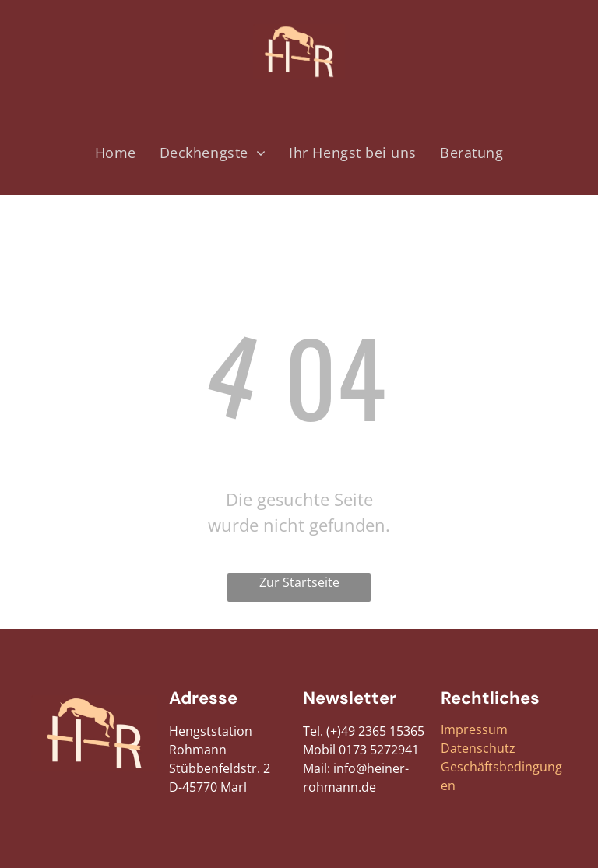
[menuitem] (116, 153)
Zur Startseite (299, 582)
